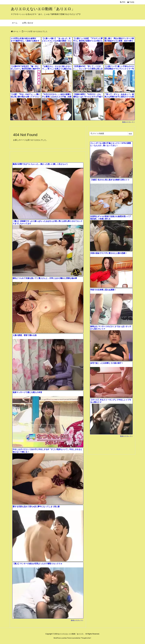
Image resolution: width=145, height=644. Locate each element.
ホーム (16, 31)
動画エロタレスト (129, 122)
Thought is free (86, 638)
